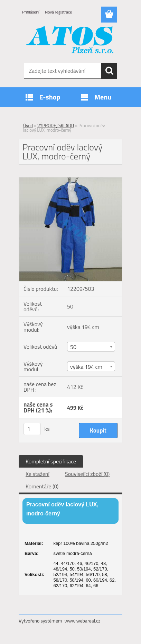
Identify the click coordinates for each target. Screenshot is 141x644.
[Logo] (70, 41)
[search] (109, 71)
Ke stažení (37, 474)
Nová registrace (58, 12)
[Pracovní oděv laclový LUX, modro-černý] (70, 180)
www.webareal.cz (83, 621)
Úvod (28, 125)
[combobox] (91, 347)
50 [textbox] (73, 347)
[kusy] (32, 429)
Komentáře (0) (42, 486)
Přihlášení (31, 12)
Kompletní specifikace (51, 461)
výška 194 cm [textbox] (86, 367)
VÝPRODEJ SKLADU (56, 125)
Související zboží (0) (87, 474)
